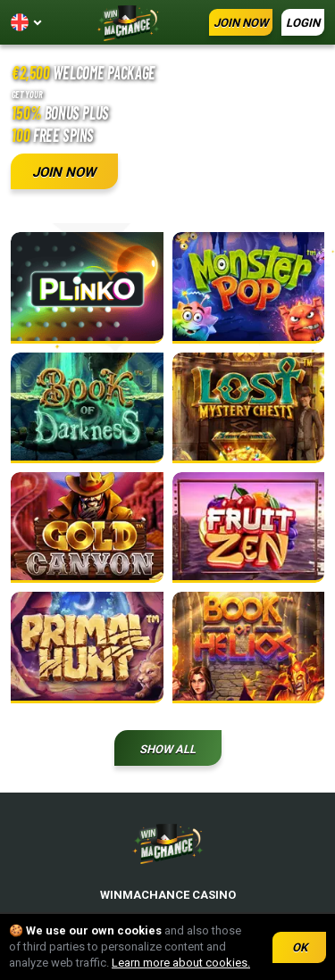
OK (300, 947)
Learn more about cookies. (181, 963)
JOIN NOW (241, 23)
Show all (167, 749)
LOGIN (303, 23)
